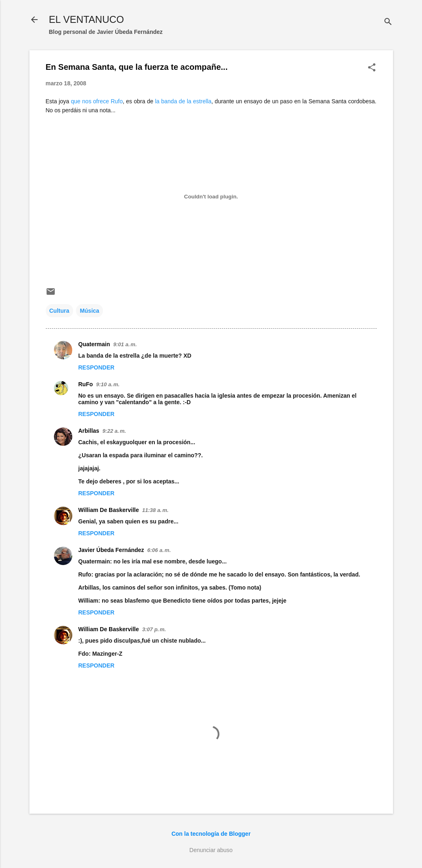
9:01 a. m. (125, 344)
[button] (372, 68)
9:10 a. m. (108, 384)
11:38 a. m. (155, 510)
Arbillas (89, 431)
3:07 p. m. (154, 629)
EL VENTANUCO (87, 19)
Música (89, 311)
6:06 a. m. (159, 550)
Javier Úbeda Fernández (111, 550)
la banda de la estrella (183, 101)
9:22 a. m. (114, 431)
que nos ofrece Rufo (97, 101)
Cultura (59, 311)
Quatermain (94, 344)
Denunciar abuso (211, 850)
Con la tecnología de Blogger (211, 834)
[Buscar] (388, 22)
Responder (97, 367)
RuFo (86, 384)
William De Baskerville (109, 510)
